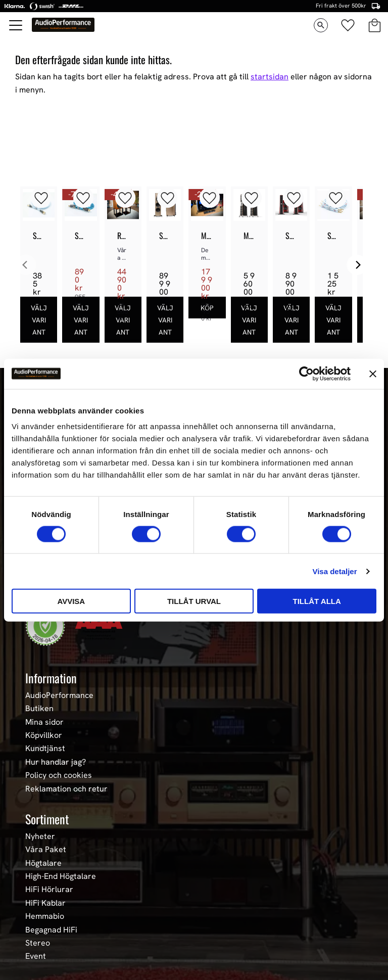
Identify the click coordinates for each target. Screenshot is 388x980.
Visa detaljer (334, 571)
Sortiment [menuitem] (47, 819)
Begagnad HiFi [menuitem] (51, 930)
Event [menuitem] (36, 956)
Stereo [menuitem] (38, 943)
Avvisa (71, 601)
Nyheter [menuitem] (40, 836)
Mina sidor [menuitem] (44, 722)
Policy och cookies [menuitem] (59, 775)
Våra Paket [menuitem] (46, 850)
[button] (16, 25)
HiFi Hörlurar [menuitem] (49, 890)
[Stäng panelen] (373, 374)
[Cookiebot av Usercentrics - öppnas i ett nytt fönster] (306, 374)
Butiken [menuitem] (39, 709)
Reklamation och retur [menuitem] (66, 789)
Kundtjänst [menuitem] (45, 749)
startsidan (270, 77)
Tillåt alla (317, 601)
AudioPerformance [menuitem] (59, 695)
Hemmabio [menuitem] (45, 916)
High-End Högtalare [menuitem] (61, 876)
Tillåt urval (194, 601)
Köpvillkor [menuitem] (44, 735)
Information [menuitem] (51, 678)
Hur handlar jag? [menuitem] (56, 762)
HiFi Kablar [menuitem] (45, 903)
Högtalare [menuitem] (43, 863)
